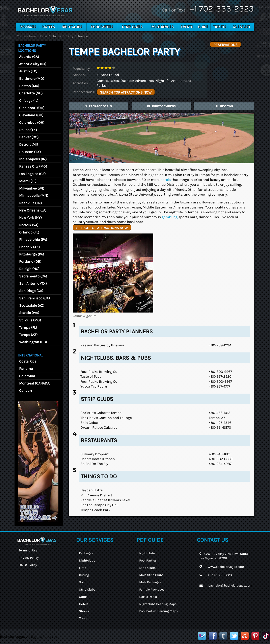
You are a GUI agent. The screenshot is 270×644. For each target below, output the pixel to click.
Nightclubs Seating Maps (158, 604)
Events (187, 27)
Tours (83, 618)
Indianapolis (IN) (33, 159)
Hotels (49, 27)
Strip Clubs (132, 27)
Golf (82, 582)
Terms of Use (28, 550)
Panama (26, 369)
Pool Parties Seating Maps (158, 611)
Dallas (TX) (28, 130)
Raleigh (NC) (29, 269)
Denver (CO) (29, 137)
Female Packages (152, 589)
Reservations (225, 45)
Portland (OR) (30, 262)
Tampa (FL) (28, 327)
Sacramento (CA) (33, 276)
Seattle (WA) (29, 313)
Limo (83, 568)
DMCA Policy (28, 565)
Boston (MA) (29, 86)
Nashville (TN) (30, 203)
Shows (84, 611)
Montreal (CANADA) (35, 383)
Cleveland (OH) (31, 115)
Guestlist (241, 27)
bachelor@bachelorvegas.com (230, 585)
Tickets (220, 27)
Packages (28, 27)
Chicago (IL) (29, 101)
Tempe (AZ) (28, 335)
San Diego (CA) (31, 291)
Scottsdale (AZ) (32, 305)
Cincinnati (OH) (32, 108)
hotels (166, 180)
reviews (224, 106)
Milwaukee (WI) (32, 188)
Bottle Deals (148, 597)
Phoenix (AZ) (29, 247)
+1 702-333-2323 (222, 9)
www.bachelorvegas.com (226, 567)
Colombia (27, 376)
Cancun (25, 391)
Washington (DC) (33, 342)
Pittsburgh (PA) (32, 254)
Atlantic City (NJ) (33, 64)
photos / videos (161, 106)
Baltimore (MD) (32, 79)
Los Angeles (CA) (32, 174)
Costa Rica (28, 361)
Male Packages (150, 582)
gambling (170, 217)
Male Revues (163, 27)
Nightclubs (72, 27)
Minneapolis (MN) (34, 196)
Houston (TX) (30, 152)
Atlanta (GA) (29, 57)
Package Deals (99, 106)
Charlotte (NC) (31, 93)
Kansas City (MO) (33, 166)
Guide (203, 27)
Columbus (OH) (32, 123)
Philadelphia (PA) (33, 240)
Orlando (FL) (29, 232)
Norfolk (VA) (29, 225)
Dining (84, 575)
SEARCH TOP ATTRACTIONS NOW (126, 92)
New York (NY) (30, 218)
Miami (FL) (28, 181)
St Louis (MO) (30, 320)
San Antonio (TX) (33, 283)
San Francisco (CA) (34, 298)
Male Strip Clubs (151, 575)
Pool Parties (102, 27)
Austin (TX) (28, 71)
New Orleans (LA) (33, 210)
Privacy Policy (29, 558)
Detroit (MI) (29, 144)
